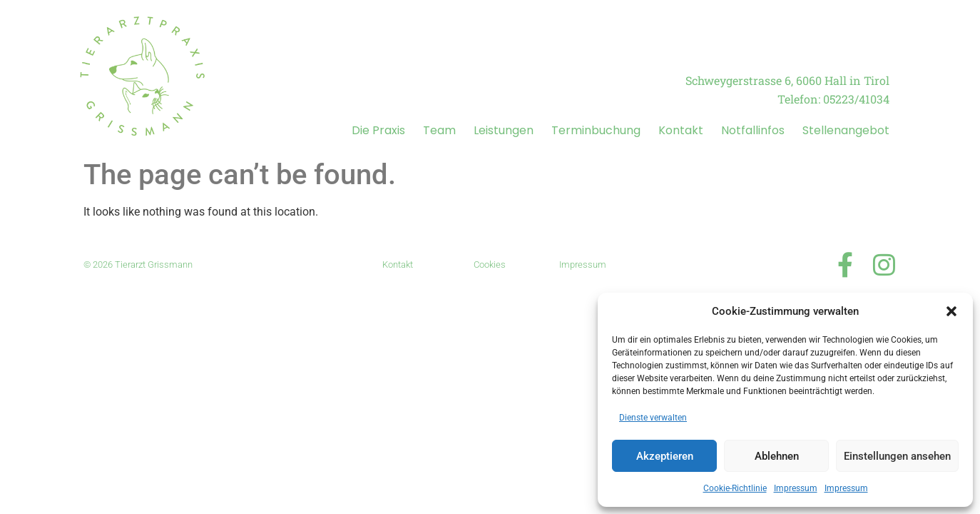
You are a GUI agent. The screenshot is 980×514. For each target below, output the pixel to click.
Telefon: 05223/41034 (833, 99)
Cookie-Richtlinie (735, 488)
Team (439, 130)
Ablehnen (777, 456)
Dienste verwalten (653, 418)
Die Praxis (378, 130)
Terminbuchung (596, 130)
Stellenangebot (846, 130)
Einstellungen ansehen (897, 456)
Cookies (490, 264)
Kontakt (681, 130)
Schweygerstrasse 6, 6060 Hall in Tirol (787, 80)
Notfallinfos (753, 130)
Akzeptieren (665, 456)
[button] (951, 311)
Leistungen (504, 130)
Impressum (796, 488)
